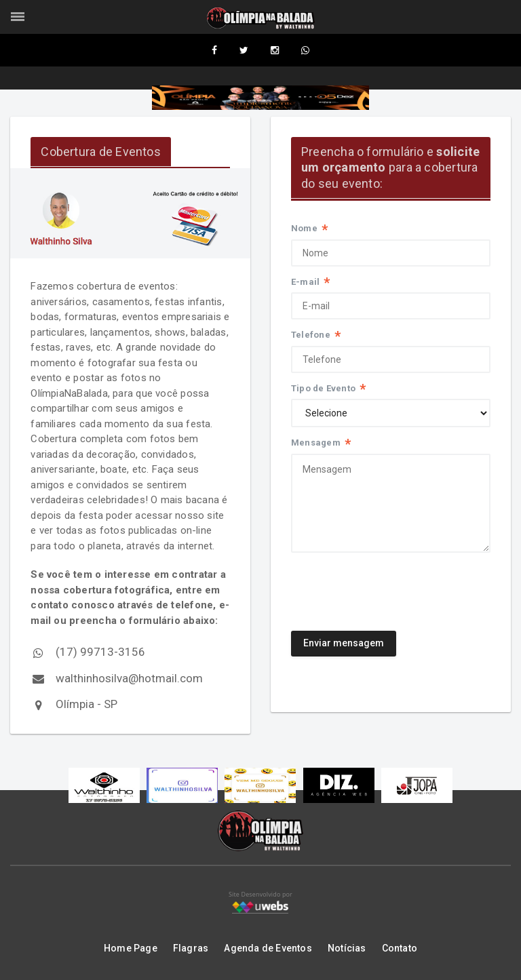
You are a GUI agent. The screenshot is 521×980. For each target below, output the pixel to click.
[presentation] (394, 587)
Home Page (131, 948)
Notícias (347, 948)
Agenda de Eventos (268, 948)
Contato (400, 948)
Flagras (191, 948)
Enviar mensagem (344, 644)
